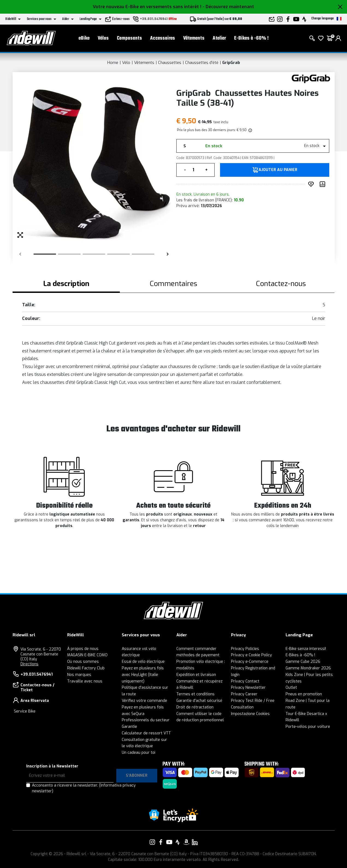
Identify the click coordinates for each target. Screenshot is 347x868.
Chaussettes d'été (202, 63)
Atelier (219, 38)
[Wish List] (321, 38)
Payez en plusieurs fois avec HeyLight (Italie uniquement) (143, 675)
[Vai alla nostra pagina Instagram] (152, 842)
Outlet (291, 688)
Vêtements (194, 38)
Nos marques (79, 675)
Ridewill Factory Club (86, 668)
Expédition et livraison (196, 675)
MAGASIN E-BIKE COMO (87, 655)
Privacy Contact (245, 681)
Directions (29, 664)
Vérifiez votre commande (144, 701)
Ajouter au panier (278, 170)
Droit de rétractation (195, 707)
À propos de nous (83, 649)
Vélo (126, 63)
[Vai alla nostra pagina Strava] (178, 842)
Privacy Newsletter (248, 688)
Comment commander (196, 649)
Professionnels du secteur (146, 720)
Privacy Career (244, 694)
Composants (129, 38)
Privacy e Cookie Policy (251, 655)
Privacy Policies (245, 649)
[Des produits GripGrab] (311, 79)
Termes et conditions (195, 694)
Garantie (129, 727)
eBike (84, 38)
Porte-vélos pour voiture (308, 727)
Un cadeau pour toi (139, 753)
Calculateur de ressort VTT (146, 733)
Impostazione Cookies (250, 714)
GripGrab (231, 63)
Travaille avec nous (85, 681)
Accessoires (163, 38)
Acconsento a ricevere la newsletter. (84, 788)
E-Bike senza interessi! (306, 649)
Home (113, 63)
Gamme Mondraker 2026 (308, 668)
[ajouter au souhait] (312, 184)
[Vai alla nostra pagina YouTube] (169, 842)
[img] (250, 130)
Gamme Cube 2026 (303, 662)
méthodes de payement (198, 655)
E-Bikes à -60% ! (251, 38)
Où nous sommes (83, 662)
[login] (338, 38)
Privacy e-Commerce (250, 662)
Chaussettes (170, 63)
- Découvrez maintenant (228, 7)
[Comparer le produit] (324, 184)
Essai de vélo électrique (143, 662)
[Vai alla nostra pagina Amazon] (186, 842)
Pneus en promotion (304, 694)
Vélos (103, 38)
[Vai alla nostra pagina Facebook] (161, 842)
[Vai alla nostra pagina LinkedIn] (195, 842)
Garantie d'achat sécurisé (199, 701)
